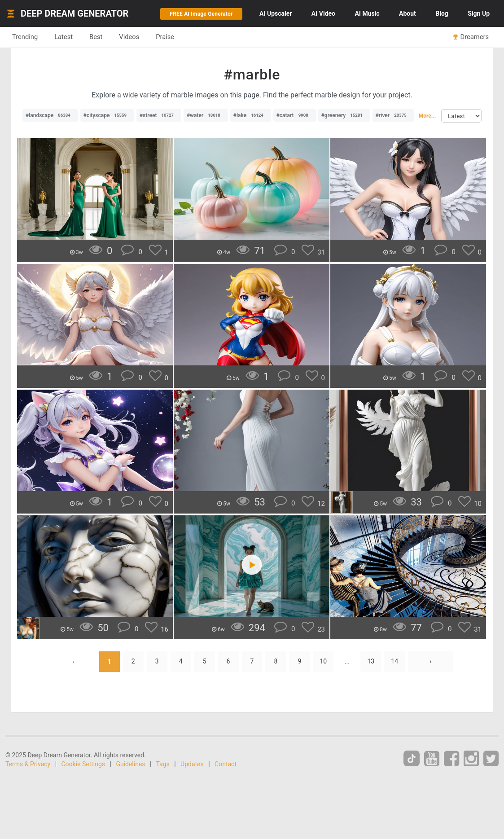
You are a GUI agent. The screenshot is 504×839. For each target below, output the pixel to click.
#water (206, 115)
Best (96, 37)
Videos (129, 37)
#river (393, 115)
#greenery (344, 115)
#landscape (50, 115)
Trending (25, 37)
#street (159, 115)
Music (367, 13)
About (408, 13)
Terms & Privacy (28, 764)
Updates (192, 764)
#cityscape (107, 115)
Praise (165, 37)
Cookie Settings (83, 764)
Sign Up (479, 13)
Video (323, 13)
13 (371, 662)
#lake (251, 115)
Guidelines (130, 764)
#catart (295, 115)
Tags (163, 764)
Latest (64, 37)
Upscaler (276, 13)
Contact (226, 764)
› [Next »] (430, 662)
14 (394, 662)
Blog (442, 13)
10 (324, 662)
